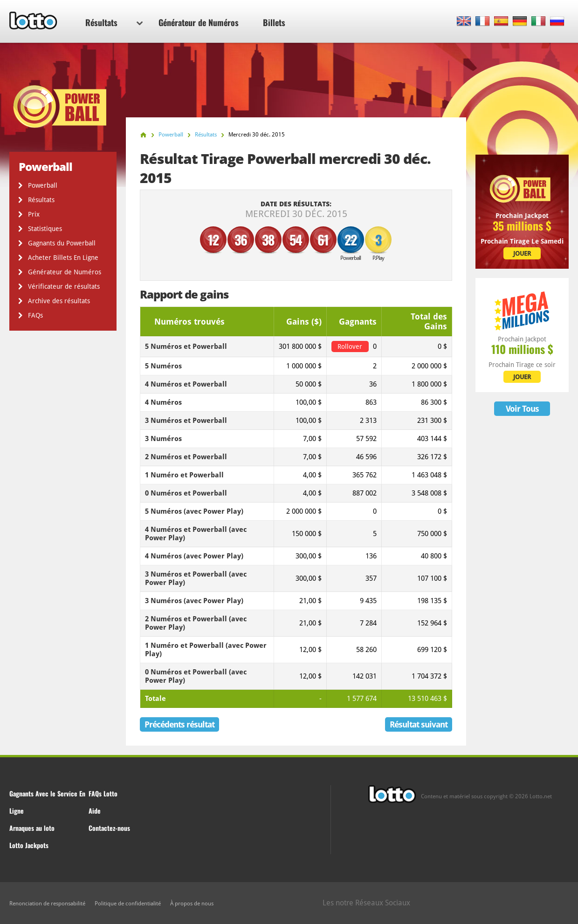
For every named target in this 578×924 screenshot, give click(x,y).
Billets (274, 22)
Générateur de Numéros (199, 22)
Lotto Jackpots (29, 845)
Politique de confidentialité (128, 904)
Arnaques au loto (32, 828)
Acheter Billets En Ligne (63, 258)
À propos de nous (192, 904)
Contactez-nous (109, 828)
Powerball (43, 185)
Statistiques (45, 229)
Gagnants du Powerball (62, 243)
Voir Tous (522, 409)
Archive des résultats (59, 301)
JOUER (522, 253)
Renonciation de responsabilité (47, 904)
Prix (34, 214)
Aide (95, 811)
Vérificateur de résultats (64, 286)
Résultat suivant (419, 724)
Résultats (114, 22)
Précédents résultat (179, 724)
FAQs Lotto (103, 793)
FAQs (35, 315)
